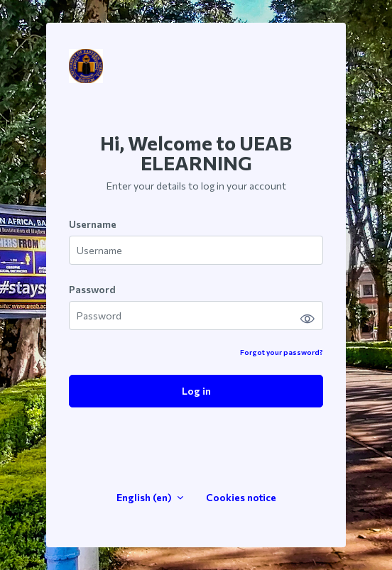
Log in (196, 391)
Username (93, 224)
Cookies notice (241, 497)
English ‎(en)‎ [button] (145, 497)
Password (92, 289)
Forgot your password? (282, 352)
